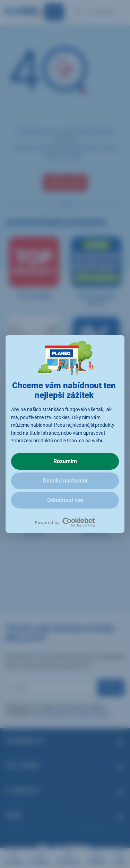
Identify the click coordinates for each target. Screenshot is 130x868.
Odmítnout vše (65, 500)
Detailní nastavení (65, 481)
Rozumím (65, 461)
